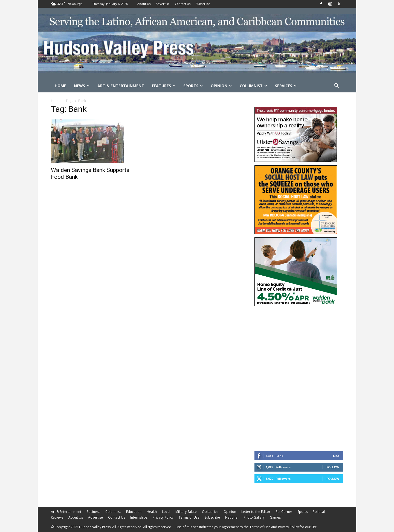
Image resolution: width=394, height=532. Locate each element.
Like (336, 456)
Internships (139, 517)
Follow (333, 467)
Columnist (253, 86)
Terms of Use (189, 517)
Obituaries (210, 512)
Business (93, 512)
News (82, 86)
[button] (337, 86)
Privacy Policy (163, 517)
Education (134, 512)
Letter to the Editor (256, 512)
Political (319, 512)
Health (152, 512)
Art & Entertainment (121, 86)
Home (60, 86)
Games (275, 517)
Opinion (221, 86)
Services (286, 86)
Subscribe (203, 4)
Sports (193, 86)
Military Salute (186, 512)
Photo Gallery (254, 517)
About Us (144, 4)
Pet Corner (284, 512)
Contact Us (183, 4)
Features (164, 86)
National (232, 517)
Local (166, 512)
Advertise (163, 4)
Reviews (57, 517)
